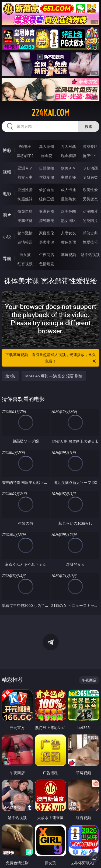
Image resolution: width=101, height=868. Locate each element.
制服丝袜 (25, 199)
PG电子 (25, 146)
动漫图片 (90, 211)
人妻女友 (68, 233)
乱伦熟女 (68, 199)
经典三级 (47, 199)
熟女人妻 (25, 177)
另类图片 (90, 220)
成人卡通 (68, 190)
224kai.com (50, 113)
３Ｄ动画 (90, 168)
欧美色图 (68, 211)
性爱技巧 (90, 242)
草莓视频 (68, 255)
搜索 (89, 126)
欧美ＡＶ (68, 168)
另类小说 (47, 242)
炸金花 (47, 156)
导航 (7, 258)
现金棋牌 (68, 156)
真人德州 (47, 146)
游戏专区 (90, 146)
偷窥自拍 (25, 211)
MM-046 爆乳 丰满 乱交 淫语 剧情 (54, 376)
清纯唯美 (47, 220)
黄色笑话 (68, 242)
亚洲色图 (47, 211)
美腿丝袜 (25, 220)
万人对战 (68, 146)
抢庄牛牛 (90, 156)
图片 (7, 215)
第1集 (10, 376)
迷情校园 (25, 242)
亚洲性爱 (25, 190)
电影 (7, 194)
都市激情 (25, 233)
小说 (7, 237)
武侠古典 (90, 233)
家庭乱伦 (47, 233)
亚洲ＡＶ (25, 168)
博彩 (7, 150)
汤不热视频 (90, 255)
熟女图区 (68, 220)
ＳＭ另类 (90, 177)
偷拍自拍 (47, 190)
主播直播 (68, 177)
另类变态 (90, 199)
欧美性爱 (90, 190)
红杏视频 (25, 264)
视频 (7, 172)
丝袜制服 (47, 177)
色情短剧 (47, 264)
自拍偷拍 (47, 168)
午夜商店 (47, 255)
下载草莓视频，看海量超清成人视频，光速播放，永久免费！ (51, 358)
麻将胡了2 (25, 156)
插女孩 (25, 255)
